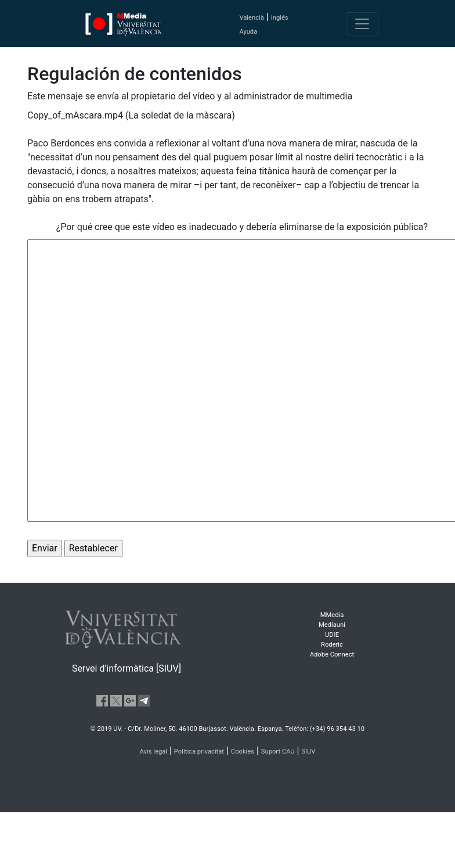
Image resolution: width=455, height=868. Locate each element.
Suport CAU (278, 752)
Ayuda (248, 32)
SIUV (308, 752)
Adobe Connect (332, 654)
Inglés (280, 18)
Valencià (251, 18)
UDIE (332, 635)
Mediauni (332, 625)
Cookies (243, 752)
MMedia (332, 615)
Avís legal (154, 752)
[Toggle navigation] (362, 24)
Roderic (332, 645)
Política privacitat (199, 752)
